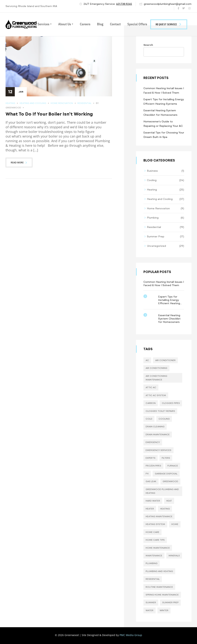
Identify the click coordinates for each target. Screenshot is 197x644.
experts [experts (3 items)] (151, 458)
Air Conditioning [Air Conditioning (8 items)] (156, 368)
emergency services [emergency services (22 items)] (158, 450)
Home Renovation (62, 103)
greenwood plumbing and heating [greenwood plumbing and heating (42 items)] (162, 491)
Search (148, 45)
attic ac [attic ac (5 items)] (151, 387)
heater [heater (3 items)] (150, 509)
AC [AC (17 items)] (147, 360)
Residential (84, 103)
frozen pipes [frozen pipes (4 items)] (153, 466)
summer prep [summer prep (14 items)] (170, 602)
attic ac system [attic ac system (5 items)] (156, 395)
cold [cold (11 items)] (149, 419)
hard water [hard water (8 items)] (153, 501)
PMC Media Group (131, 635)
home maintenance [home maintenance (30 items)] (158, 548)
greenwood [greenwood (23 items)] (170, 481)
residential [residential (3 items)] (153, 579)
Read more (19, 163)
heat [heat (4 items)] (169, 501)
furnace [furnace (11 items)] (173, 466)
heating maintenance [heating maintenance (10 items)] (159, 516)
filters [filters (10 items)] (166, 458)
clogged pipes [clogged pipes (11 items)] (171, 403)
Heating (10, 103)
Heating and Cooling (33, 103)
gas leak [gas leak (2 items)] (151, 481)
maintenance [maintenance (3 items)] (154, 556)
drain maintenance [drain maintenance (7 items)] (158, 435)
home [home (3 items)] (175, 524)
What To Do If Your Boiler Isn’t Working (49, 114)
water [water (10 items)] (150, 610)
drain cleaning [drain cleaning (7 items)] (155, 427)
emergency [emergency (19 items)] (153, 442)
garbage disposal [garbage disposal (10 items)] (166, 474)
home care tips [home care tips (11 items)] (155, 540)
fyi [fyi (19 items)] (147, 474)
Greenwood (13, 108)
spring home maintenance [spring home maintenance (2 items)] (162, 595)
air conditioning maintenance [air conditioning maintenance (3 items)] (156, 378)
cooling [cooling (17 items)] (164, 419)
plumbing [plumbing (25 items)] (152, 563)
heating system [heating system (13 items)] (155, 524)
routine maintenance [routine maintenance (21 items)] (159, 587)
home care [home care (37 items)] (152, 532)
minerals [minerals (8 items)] (174, 556)
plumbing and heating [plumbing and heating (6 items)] (159, 571)
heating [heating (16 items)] (165, 509)
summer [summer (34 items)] (151, 602)
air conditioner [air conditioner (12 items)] (165, 360)
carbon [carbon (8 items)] (151, 403)
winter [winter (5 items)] (164, 610)
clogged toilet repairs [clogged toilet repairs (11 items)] (160, 411)
